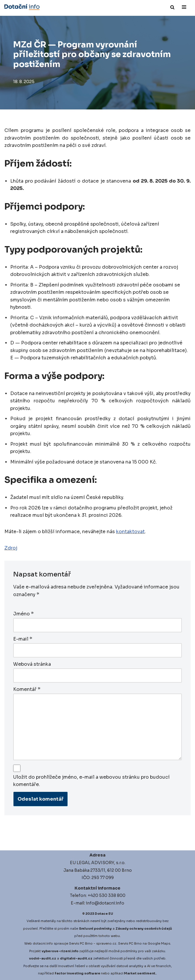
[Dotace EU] (22, 7)
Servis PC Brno (81, 943)
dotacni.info (43, 943)
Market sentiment (140, 973)
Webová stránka (32, 664)
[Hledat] (172, 7)
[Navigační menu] (184, 7)
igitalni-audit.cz (77, 958)
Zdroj (11, 549)
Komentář (27, 689)
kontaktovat (130, 532)
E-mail (23, 640)
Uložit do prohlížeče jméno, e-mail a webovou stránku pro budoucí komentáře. (91, 781)
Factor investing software (77, 973)
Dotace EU (104, 913)
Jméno (23, 615)
